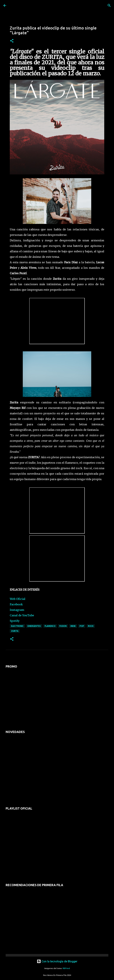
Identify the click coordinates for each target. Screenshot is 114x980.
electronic (17, 626)
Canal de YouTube (22, 615)
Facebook (16, 604)
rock (91, 626)
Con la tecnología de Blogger (57, 961)
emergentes (34, 626)
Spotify (15, 621)
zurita (15, 631)
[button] (12, 41)
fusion (63, 626)
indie (73, 626)
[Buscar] (109, 5)
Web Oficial (18, 599)
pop (82, 626)
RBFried (66, 968)
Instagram (17, 610)
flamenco (50, 626)
